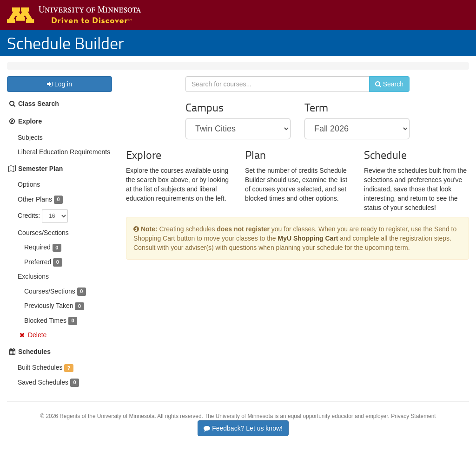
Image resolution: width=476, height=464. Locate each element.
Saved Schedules (43, 392)
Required (37, 256)
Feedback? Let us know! (243, 438)
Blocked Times (45, 330)
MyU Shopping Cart (308, 253)
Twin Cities (30, 71)
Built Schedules (40, 377)
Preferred (38, 271)
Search (383, 96)
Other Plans (35, 209)
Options (29, 194)
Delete (37, 344)
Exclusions (33, 286)
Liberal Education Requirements (64, 161)
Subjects (30, 147)
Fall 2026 (69, 71)
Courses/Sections (43, 242)
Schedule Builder (65, 43)
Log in (59, 93)
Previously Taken (49, 315)
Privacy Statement (413, 425)
